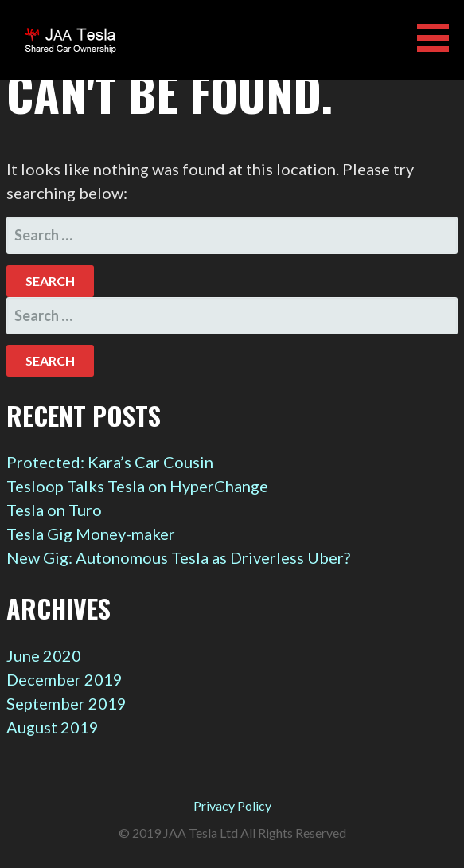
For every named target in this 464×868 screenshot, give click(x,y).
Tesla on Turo (54, 510)
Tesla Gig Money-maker (91, 534)
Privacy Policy (232, 805)
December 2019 (64, 679)
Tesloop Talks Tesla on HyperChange (137, 486)
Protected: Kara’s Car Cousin (110, 462)
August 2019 (53, 727)
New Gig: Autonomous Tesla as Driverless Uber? (178, 557)
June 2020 (44, 655)
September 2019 (66, 703)
